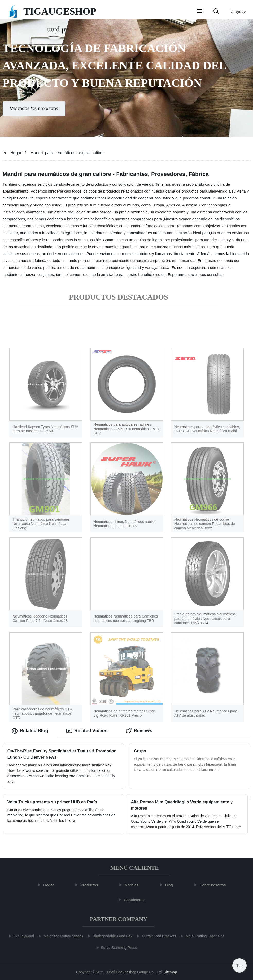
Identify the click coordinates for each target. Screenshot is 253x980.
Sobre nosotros (216, 885)
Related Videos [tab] (87, 731)
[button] (199, 12)
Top (239, 964)
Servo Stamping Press (116, 948)
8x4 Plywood (21, 936)
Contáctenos (138, 900)
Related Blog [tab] (30, 731)
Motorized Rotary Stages (60, 936)
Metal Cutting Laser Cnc (202, 936)
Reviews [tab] (139, 731)
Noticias (134, 885)
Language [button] (237, 11)
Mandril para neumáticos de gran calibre (67, 153)
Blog (172, 885)
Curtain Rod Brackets (156, 936)
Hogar (16, 153)
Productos (92, 885)
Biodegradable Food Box (109, 936)
